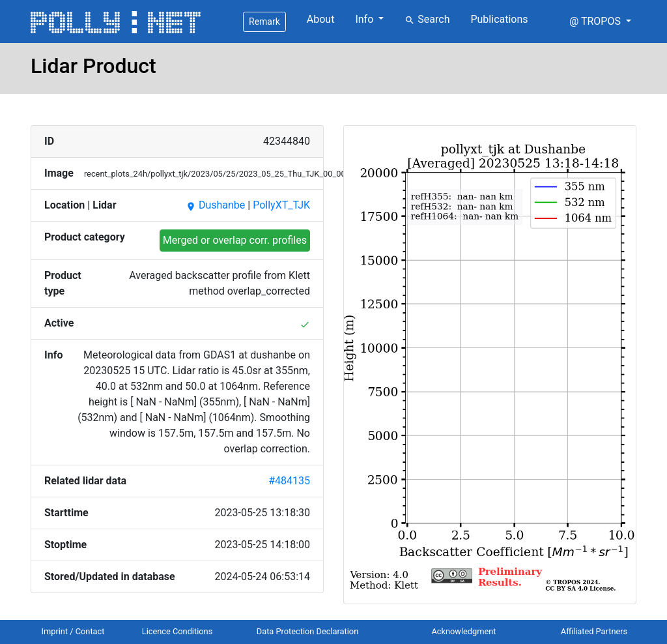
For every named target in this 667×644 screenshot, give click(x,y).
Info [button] (365, 19)
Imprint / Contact (73, 631)
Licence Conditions (177, 631)
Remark (264, 22)
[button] (600, 22)
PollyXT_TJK (281, 205)
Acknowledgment (463, 631)
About (321, 19)
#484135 (289, 481)
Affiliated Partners (594, 631)
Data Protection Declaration (307, 631)
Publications (499, 19)
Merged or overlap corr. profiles (235, 240)
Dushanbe (215, 205)
